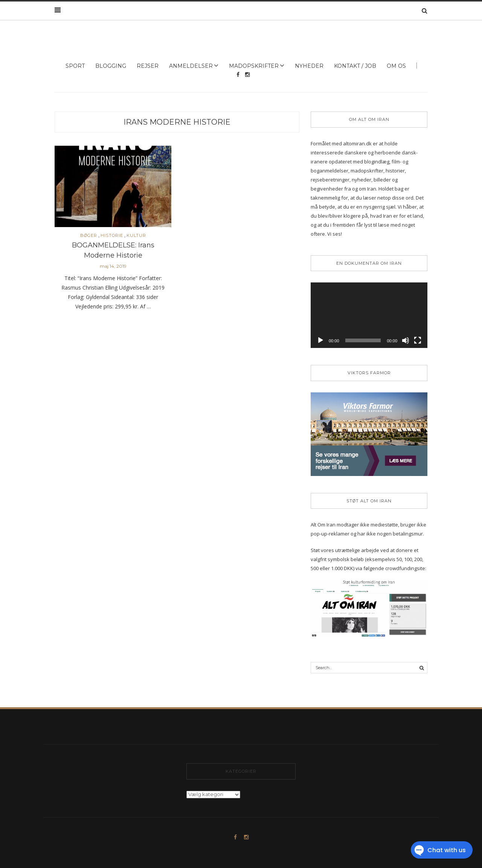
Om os (396, 66)
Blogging (111, 66)
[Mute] (406, 340)
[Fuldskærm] (418, 340)
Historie (112, 236)
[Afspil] (320, 340)
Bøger (89, 236)
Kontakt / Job (355, 66)
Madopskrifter (254, 66)
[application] (369, 315)
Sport (75, 66)
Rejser (148, 66)
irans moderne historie (177, 122)
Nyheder (309, 66)
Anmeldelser (191, 66)
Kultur (136, 236)
